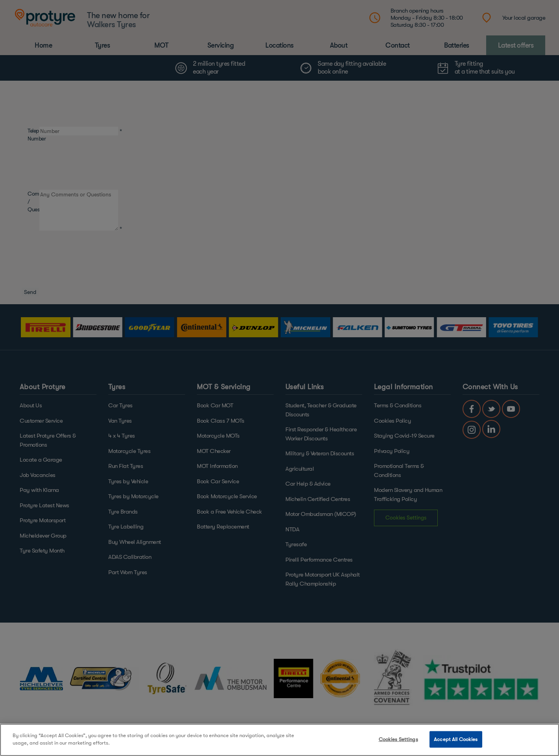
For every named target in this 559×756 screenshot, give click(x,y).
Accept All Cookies (456, 739)
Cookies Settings (398, 739)
